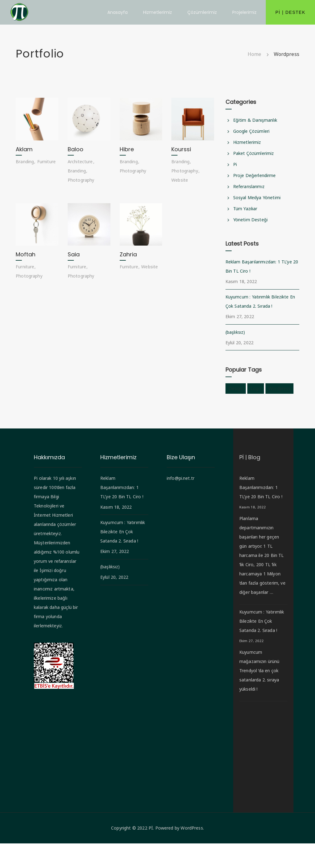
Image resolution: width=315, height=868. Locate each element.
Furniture (46, 162)
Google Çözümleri (251, 131)
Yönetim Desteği (250, 220)
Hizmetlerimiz (247, 142)
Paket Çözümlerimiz (254, 153)
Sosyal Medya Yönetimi (257, 197)
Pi (235, 164)
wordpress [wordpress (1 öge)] (279, 388)
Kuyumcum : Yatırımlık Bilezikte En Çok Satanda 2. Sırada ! (260, 301)
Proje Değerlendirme (255, 175)
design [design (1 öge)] (236, 388)
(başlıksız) (235, 332)
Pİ (151, 852)
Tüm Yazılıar (245, 209)
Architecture (80, 162)
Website (180, 180)
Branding (25, 162)
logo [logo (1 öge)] (256, 388)
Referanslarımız (249, 186)
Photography (81, 180)
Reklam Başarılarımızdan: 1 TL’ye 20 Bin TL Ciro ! (262, 266)
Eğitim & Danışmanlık (255, 120)
